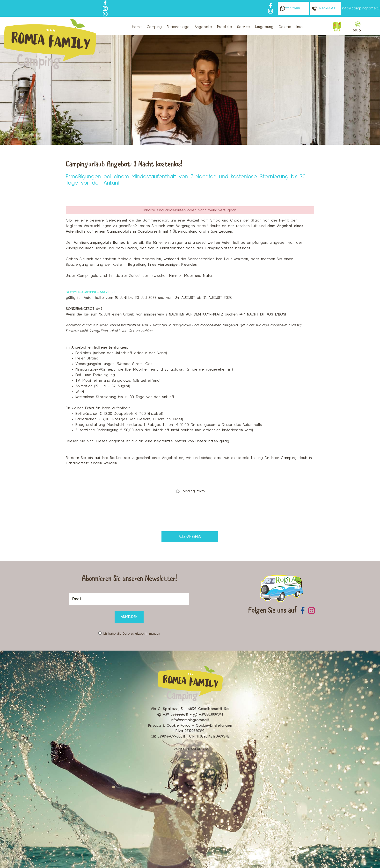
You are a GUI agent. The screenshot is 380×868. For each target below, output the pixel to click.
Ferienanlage (178, 27)
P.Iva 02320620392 (190, 731)
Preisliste (225, 27)
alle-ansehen (190, 537)
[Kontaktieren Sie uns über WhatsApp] (105, 14)
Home (137, 27)
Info (300, 27)
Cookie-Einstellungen (214, 725)
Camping (154, 27)
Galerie (285, 27)
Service (244, 27)
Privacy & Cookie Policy (169, 725)
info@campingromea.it (190, 720)
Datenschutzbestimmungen (141, 634)
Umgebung (264, 27)
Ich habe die (131, 634)
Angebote (203, 27)
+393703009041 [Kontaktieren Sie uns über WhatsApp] (208, 714)
